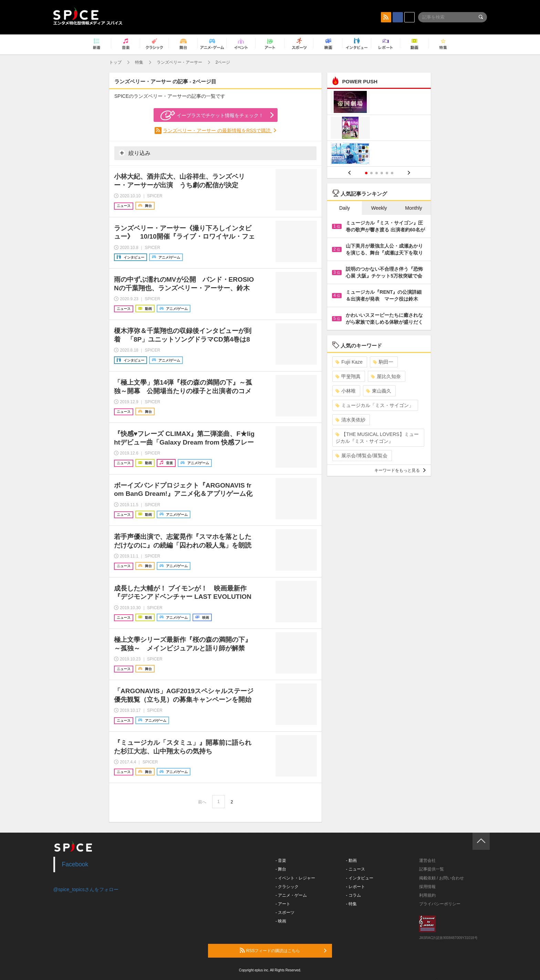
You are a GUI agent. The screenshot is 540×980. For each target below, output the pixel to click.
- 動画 (351, 861)
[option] (379, 129)
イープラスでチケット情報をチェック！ (212, 115)
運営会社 (427, 861)
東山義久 (379, 391)
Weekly (379, 208)
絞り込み (135, 153)
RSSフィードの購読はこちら (283, 950)
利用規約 (427, 895)
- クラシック (287, 887)
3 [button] (377, 173)
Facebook (75, 864)
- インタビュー (360, 878)
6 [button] (392, 173)
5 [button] (387, 173)
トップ (115, 62)
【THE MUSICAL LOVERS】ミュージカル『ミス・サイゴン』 (377, 438)
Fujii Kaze (349, 362)
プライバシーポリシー (440, 904)
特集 (139, 62)
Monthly (413, 208)
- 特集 (351, 904)
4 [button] (382, 173)
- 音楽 (281, 861)
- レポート (356, 887)
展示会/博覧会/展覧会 (361, 456)
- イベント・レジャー (295, 878)
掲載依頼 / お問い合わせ (442, 878)
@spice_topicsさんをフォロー (86, 889)
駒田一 (383, 362)
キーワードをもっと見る (400, 470)
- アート (283, 904)
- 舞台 (281, 869)
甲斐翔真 (348, 376)
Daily (345, 208)
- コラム (354, 895)
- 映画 (281, 921)
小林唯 (346, 391)
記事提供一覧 (432, 869)
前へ (202, 802)
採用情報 (427, 887)
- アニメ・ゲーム (291, 895)
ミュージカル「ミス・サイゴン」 (375, 405)
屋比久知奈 (386, 376)
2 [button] (371, 173)
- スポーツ (285, 913)
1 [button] (366, 173)
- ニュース (356, 869)
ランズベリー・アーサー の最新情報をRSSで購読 (217, 131)
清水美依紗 (350, 420)
